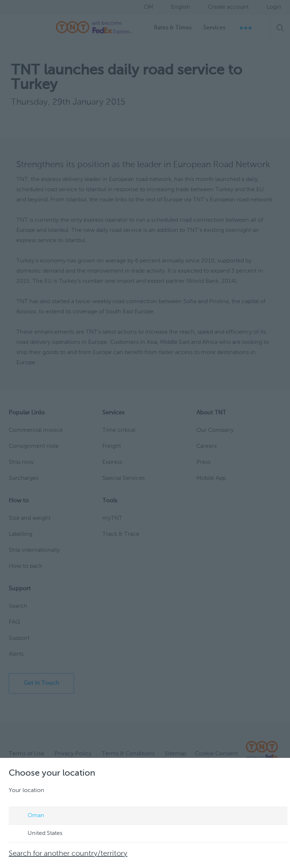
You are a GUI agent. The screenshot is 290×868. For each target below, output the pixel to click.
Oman (29, 816)
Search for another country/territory (68, 854)
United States (38, 834)
